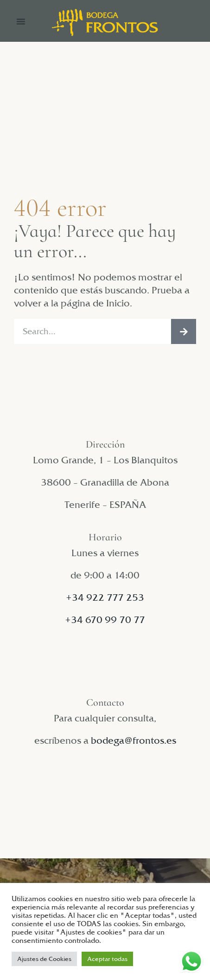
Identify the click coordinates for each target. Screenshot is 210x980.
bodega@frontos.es (134, 740)
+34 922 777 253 (105, 597)
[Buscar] (184, 331)
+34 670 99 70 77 (105, 620)
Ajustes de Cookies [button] (44, 959)
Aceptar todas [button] (107, 959)
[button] (21, 21)
